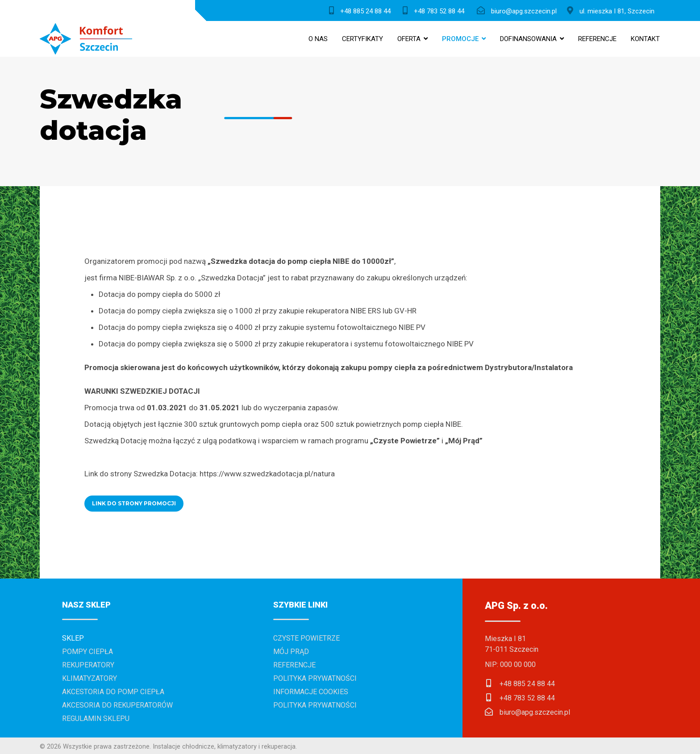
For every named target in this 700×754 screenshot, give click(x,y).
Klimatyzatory (90, 678)
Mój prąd (291, 652)
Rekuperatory (88, 665)
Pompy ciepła (87, 652)
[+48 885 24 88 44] (362, 10)
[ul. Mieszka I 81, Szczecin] (613, 10)
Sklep (73, 638)
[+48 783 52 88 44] (435, 10)
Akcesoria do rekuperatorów (117, 705)
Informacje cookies (311, 692)
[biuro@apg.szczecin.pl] (519, 10)
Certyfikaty (362, 39)
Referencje (597, 39)
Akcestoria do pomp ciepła (113, 692)
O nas (318, 39)
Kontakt (645, 39)
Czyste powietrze (306, 638)
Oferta (409, 39)
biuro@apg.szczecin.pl (535, 712)
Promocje (460, 39)
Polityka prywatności (315, 678)
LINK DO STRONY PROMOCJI (134, 503)
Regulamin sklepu (96, 719)
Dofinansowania (528, 39)
